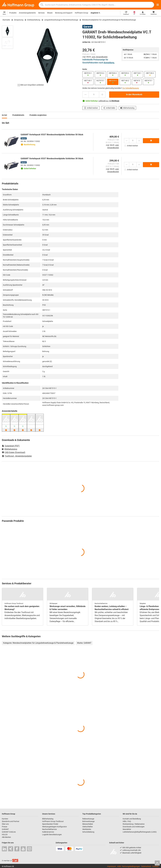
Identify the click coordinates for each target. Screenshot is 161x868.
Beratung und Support (64, 13)
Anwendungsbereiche (27, 13)
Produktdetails (18, 115)
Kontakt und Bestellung (132, 819)
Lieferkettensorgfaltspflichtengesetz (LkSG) (140, 832)
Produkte (13, 13)
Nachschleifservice (49, 829)
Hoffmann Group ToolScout (53, 821)
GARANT (5, 829)
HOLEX (5, 835)
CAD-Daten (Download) (14, 453)
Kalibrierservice (48, 832)
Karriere (5, 819)
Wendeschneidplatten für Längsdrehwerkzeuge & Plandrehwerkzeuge (109, 20)
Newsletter (127, 829)
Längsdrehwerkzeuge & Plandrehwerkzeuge (61, 20)
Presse (5, 827)
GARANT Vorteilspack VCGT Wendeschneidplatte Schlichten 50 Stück (52, 135)
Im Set (4, 115)
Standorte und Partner (11, 821)
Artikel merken (91, 108)
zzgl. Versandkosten (100, 57)
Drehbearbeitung (34, 20)
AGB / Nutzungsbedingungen (129, 866)
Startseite (6, 20)
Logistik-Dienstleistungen (52, 835)
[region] (9, 57)
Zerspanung (19, 20)
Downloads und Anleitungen (134, 827)
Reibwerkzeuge (88, 819)
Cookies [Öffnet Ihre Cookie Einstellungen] (155, 866)
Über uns (5, 824)
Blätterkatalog (127, 108)
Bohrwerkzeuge (88, 821)
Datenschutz (146, 866)
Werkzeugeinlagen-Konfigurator (55, 827)
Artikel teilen (109, 108)
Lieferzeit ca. (109, 101)
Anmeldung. (109, 63)
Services (41, 13)
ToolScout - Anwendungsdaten (17, 456)
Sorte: (85, 69)
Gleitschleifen (88, 827)
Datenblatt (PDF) (11, 446)
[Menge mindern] (86, 95)
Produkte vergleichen (38, 115)
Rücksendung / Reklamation (134, 824)
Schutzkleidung (88, 832)
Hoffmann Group (82, 13)
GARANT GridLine (9, 832)
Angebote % (95, 13)
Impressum (112, 866)
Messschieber (88, 824)
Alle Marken (6, 837)
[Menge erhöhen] (102, 95)
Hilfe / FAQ (127, 821)
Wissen (50, 13)
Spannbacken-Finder (50, 824)
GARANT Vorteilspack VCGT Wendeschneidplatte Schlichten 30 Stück (52, 159)
